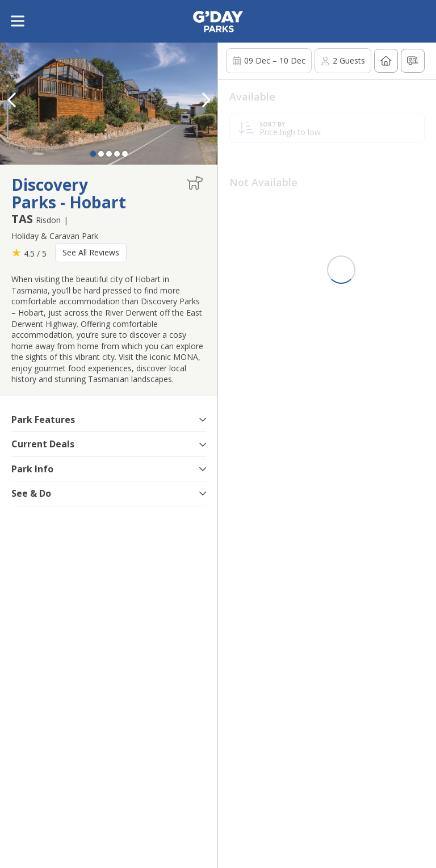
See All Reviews (91, 252)
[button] (206, 100)
